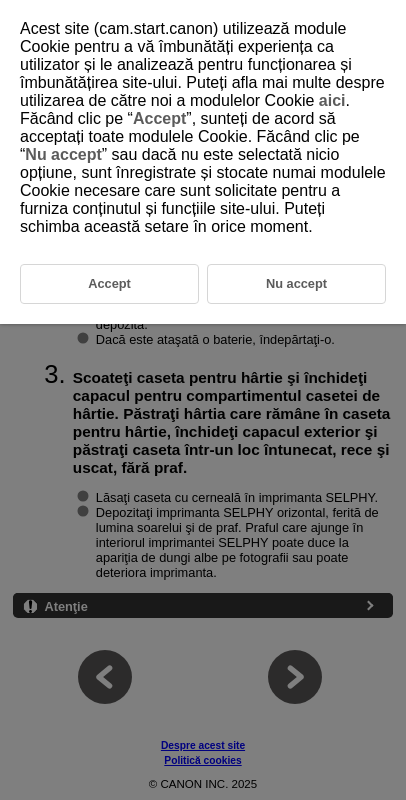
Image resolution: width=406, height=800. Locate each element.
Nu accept (63, 154)
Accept (159, 118)
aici (332, 100)
